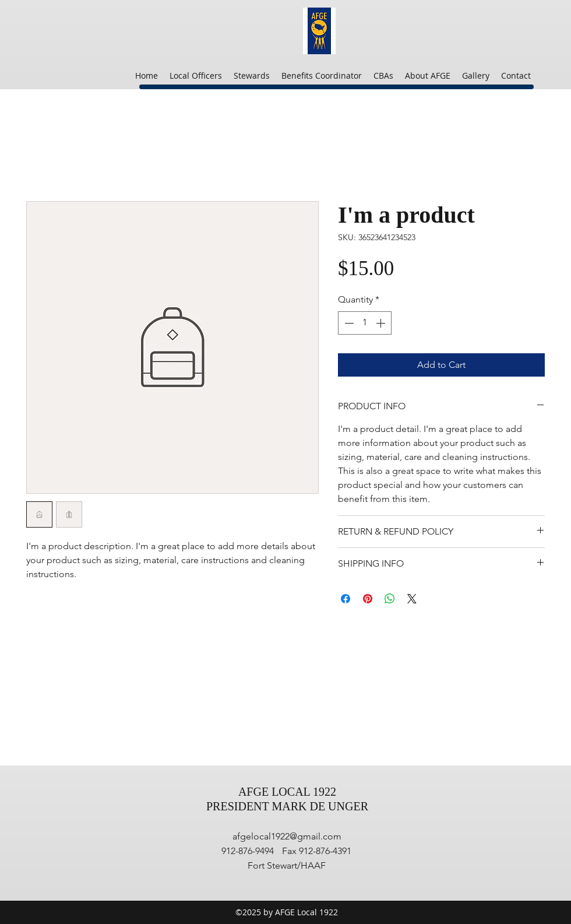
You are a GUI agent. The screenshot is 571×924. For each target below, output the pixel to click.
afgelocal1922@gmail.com (287, 836)
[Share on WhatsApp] (390, 599)
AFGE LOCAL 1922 (287, 792)
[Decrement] (348, 323)
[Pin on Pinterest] (368, 599)
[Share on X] (412, 599)
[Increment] (382, 323)
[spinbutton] (365, 323)
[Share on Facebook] (346, 599)
